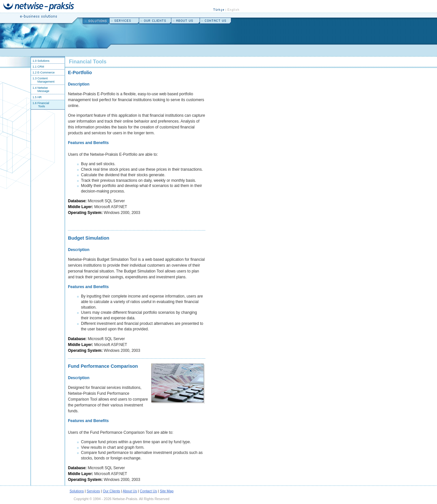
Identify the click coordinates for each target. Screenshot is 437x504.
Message (43, 91)
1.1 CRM (38, 67)
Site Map (167, 491)
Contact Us (148, 491)
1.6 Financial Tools (40, 105)
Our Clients (111, 491)
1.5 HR (36, 97)
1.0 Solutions (40, 61)
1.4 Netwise (39, 88)
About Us (130, 491)
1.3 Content (39, 78)
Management (46, 82)
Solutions (77, 491)
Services (93, 491)
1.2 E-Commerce (43, 73)
